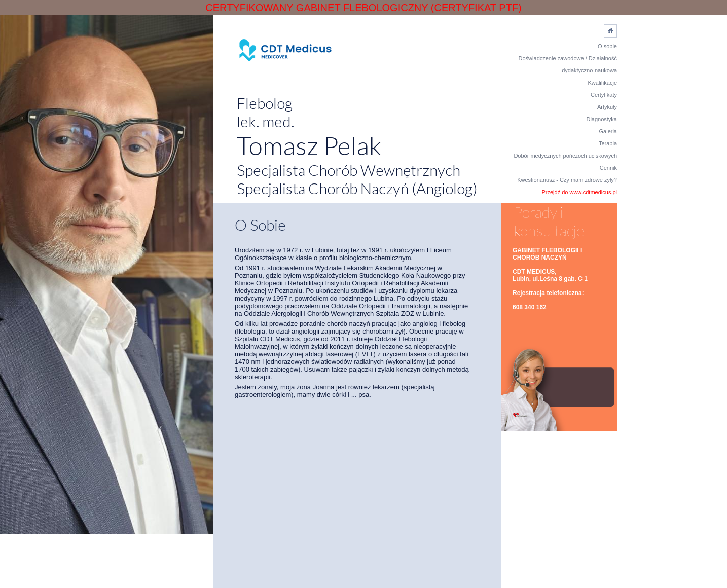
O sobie (607, 46)
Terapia (608, 143)
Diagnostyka (602, 119)
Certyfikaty (604, 95)
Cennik (608, 168)
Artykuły (607, 107)
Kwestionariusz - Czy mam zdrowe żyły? (567, 180)
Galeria (608, 131)
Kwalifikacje (603, 83)
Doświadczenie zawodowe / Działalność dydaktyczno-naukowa (568, 64)
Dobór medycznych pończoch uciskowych (565, 156)
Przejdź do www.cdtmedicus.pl (579, 192)
